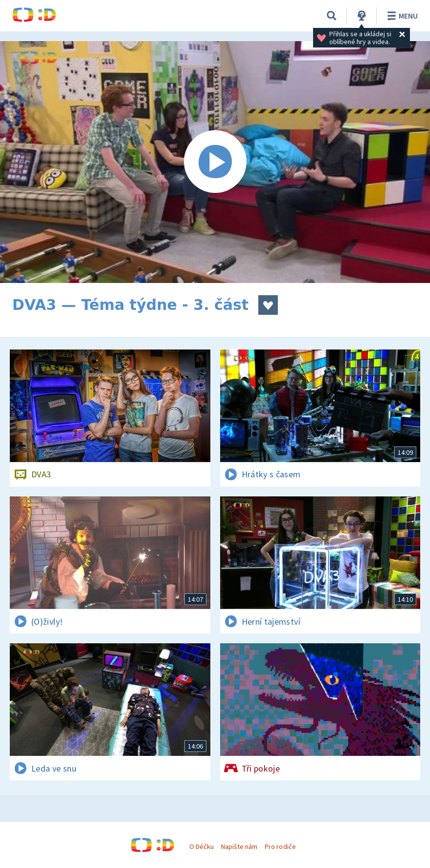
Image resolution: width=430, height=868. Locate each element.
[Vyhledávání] (332, 16)
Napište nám (239, 846)
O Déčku (202, 846)
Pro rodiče (280, 846)
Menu (401, 16)
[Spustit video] (215, 162)
